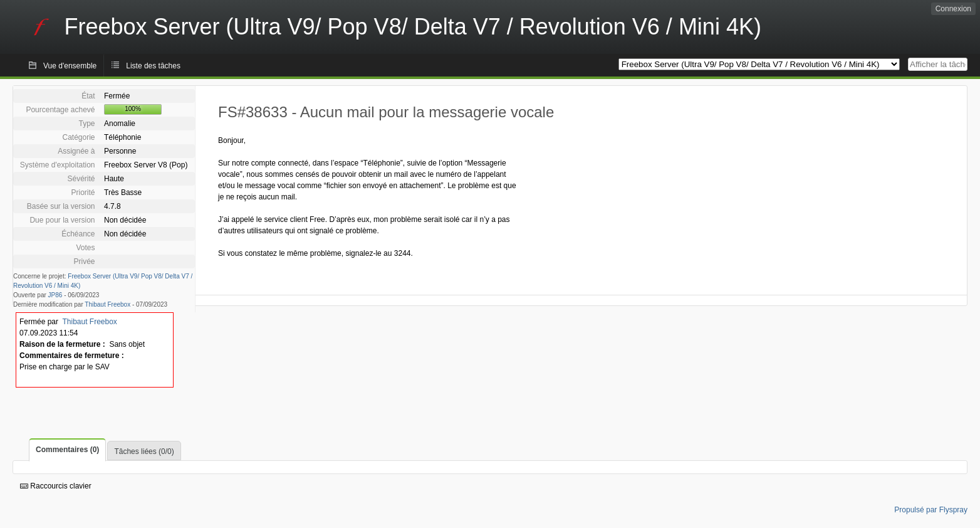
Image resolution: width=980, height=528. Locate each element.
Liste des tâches (153, 66)
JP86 (55, 295)
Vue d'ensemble (70, 66)
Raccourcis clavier (56, 486)
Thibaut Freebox (107, 304)
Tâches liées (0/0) (144, 451)
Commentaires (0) (67, 450)
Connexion (953, 9)
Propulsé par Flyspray (931, 510)
